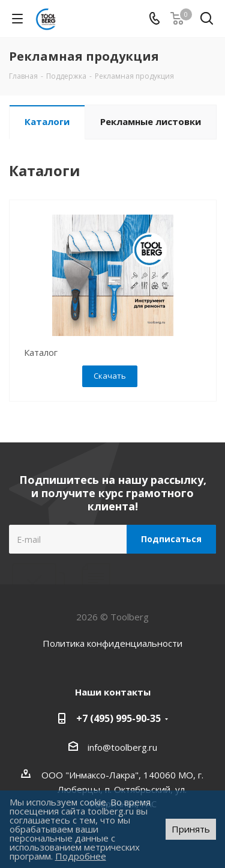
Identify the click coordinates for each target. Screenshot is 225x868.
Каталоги (47, 121)
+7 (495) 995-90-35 (118, 718)
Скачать (110, 376)
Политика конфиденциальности (112, 643)
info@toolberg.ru (122, 747)
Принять (191, 829)
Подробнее (81, 856)
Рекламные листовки (151, 121)
